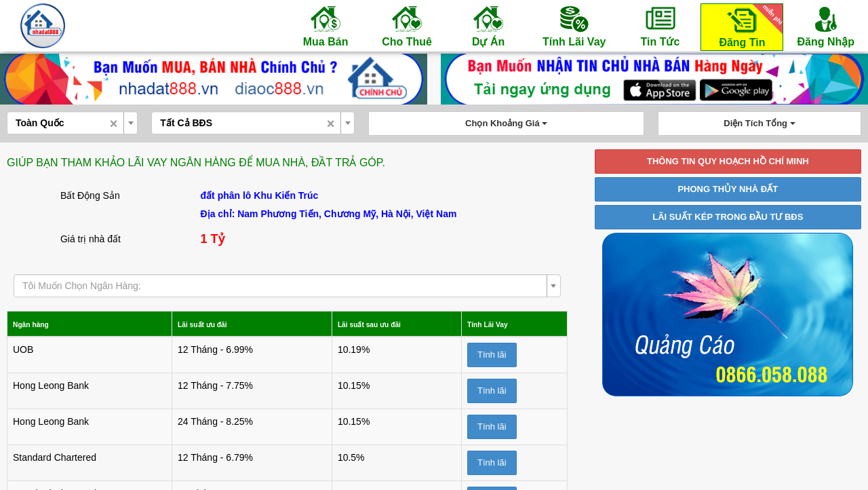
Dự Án (488, 26)
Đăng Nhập (826, 26)
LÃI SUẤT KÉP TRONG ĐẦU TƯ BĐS (728, 217)
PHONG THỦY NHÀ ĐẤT (728, 189)
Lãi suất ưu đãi (198, 324)
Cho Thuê (407, 26)
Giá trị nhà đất (91, 239)
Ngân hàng (37, 324)
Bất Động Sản (90, 195)
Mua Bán (325, 26)
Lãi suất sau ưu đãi (354, 324)
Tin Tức (660, 26)
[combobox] (72, 123)
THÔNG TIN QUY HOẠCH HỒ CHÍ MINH (728, 161)
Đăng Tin (749, 26)
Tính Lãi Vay (574, 26)
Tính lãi (491, 355)
